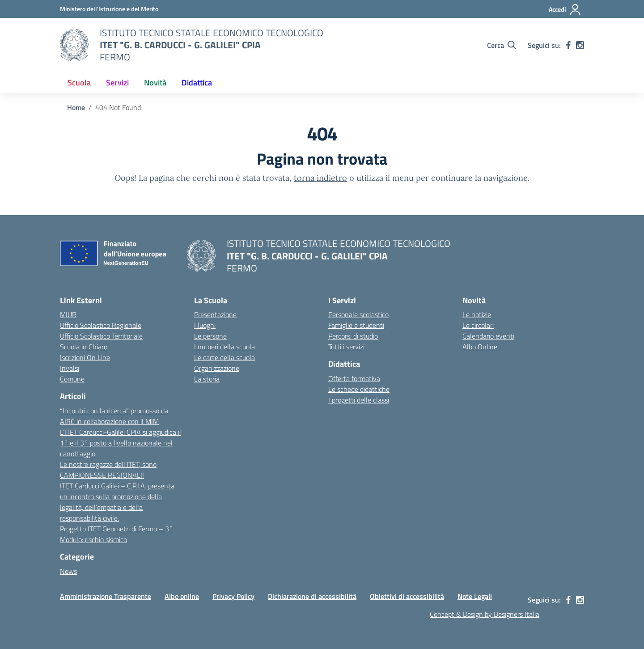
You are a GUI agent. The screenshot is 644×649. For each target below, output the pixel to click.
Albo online (182, 596)
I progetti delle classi (359, 400)
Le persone (210, 336)
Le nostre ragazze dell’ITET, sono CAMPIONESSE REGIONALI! (108, 470)
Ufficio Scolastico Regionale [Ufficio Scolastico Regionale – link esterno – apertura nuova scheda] (101, 325)
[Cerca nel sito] (502, 45)
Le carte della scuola (225, 357)
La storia (207, 379)
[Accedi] (565, 9)
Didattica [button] (197, 83)
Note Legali (475, 596)
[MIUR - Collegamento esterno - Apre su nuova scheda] (109, 9)
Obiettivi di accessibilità (407, 596)
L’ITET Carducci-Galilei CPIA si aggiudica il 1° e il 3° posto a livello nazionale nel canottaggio (121, 443)
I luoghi (205, 325)
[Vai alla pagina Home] (76, 107)
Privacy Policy (233, 596)
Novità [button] (155, 83)
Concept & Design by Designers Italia (485, 614)
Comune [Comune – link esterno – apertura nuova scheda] (72, 379)
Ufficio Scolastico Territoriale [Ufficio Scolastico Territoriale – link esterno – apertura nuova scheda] (101, 336)
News (68, 571)
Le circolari (478, 325)
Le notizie (477, 314)
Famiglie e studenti (356, 325)
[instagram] (580, 45)
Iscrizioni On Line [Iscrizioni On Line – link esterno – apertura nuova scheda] (85, 357)
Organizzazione (217, 368)
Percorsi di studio (353, 336)
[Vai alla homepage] (74, 45)
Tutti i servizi (346, 347)
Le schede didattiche (359, 389)
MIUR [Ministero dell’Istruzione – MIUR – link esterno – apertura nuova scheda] (68, 314)
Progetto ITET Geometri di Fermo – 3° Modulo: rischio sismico (117, 534)
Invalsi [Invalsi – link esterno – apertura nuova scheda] (70, 368)
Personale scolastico (358, 314)
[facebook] (568, 45)
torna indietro (320, 178)
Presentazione (215, 314)
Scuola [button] (79, 83)
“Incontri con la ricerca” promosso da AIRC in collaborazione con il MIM (114, 416)
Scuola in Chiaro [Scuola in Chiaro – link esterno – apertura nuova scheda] (84, 347)
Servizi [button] (117, 83)
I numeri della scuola (225, 347)
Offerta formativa (354, 378)
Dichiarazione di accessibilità (312, 596)
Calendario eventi (488, 336)
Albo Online (480, 347)
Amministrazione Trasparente (106, 596)
